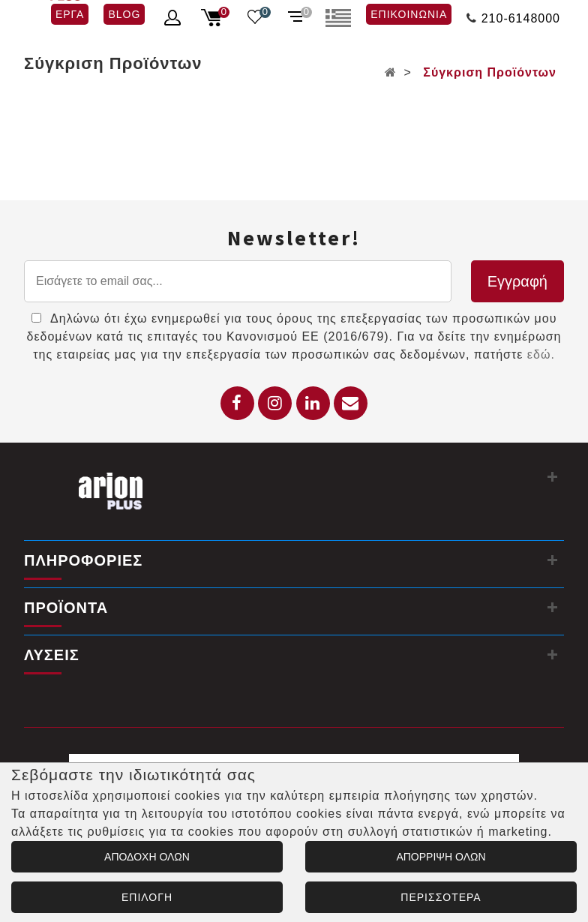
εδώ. (541, 354)
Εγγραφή (517, 281)
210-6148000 (521, 18)
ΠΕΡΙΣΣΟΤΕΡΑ (441, 897)
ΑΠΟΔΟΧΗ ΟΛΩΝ (147, 857)
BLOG (124, 14)
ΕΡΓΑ (70, 14)
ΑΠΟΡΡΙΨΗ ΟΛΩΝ (441, 857)
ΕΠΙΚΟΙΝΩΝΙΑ (409, 14)
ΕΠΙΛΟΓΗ (147, 897)
